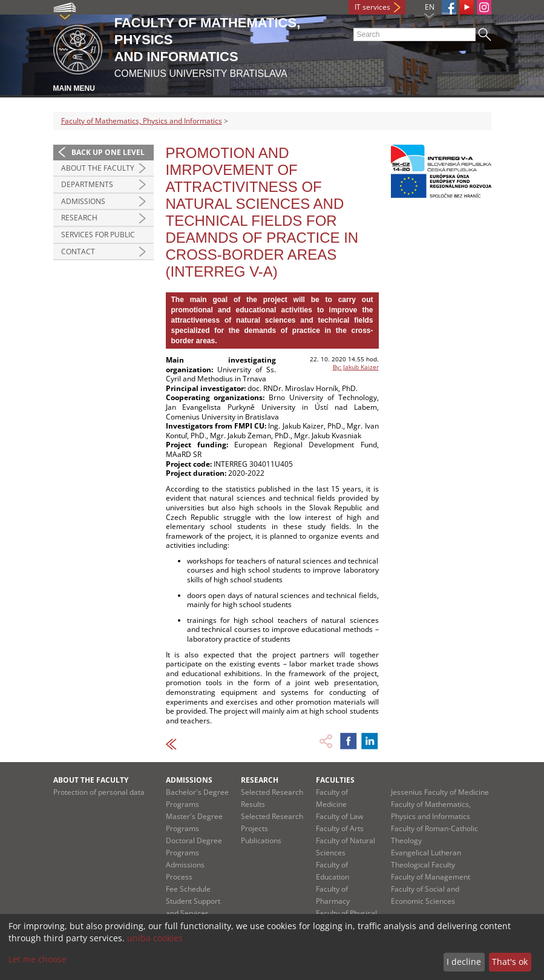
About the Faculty (98, 168)
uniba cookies (155, 938)
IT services (372, 7)
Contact (78, 252)
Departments (87, 184)
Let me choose (38, 959)
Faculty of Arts (340, 828)
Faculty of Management (431, 877)
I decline (464, 962)
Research (79, 218)
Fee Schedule (188, 889)
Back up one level (108, 152)
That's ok (510, 962)
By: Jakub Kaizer (356, 367)
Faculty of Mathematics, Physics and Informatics (142, 121)
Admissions (83, 201)
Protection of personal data (99, 792)
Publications (261, 840)
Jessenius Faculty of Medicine (440, 792)
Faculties (335, 780)
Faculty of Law (339, 816)
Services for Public (98, 235)
